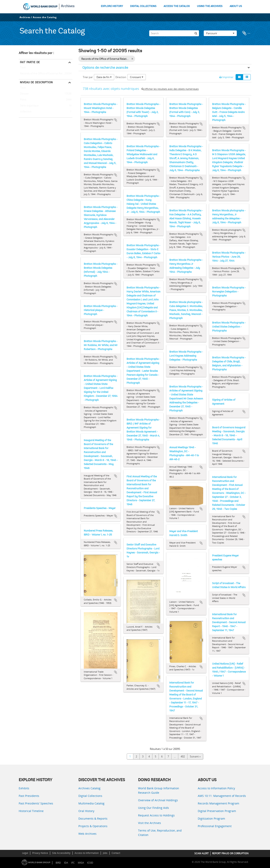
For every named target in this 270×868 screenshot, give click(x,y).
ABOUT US (236, 6)
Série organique (29, 106)
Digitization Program (211, 818)
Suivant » (195, 756)
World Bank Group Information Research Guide (159, 790)
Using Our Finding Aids (154, 808)
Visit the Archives (150, 823)
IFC (73, 863)
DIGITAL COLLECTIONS (143, 6)
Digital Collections (90, 796)
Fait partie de (30, 62)
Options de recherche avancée (105, 68)
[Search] (174, 33)
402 (183, 756)
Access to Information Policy (216, 788)
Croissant (137, 77)
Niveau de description (36, 82)
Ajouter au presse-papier (116, 120)
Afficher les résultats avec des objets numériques (170, 89)
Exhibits (24, 788)
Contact (116, 853)
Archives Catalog (89, 788)
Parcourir (220, 33)
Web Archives (87, 834)
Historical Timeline (31, 811)
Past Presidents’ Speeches (36, 803)
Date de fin (104, 77)
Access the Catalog (45, 17)
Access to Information (87, 853)
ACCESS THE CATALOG (177, 6)
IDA (66, 863)
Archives (68, 6)
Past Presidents (29, 796)
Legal (25, 853)
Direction (121, 77)
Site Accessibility (61, 853)
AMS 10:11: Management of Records (222, 796)
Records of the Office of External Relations (44, 74)
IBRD (58, 863)
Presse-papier (247, 33)
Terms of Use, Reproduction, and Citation (160, 833)
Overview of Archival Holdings (158, 800)
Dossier (24, 94)
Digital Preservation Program (217, 811)
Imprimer (226, 77)
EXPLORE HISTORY (112, 6)
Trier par (88, 77)
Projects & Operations (93, 826)
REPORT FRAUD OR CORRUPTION (230, 853)
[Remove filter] (132, 59)
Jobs (105, 853)
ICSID (90, 863)
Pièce (22, 100)
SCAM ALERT (202, 853)
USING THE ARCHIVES (210, 6)
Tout (23, 68)
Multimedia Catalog (91, 803)
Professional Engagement (215, 826)
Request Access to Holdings (156, 815)
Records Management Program (218, 803)
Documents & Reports (93, 818)
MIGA (81, 863)
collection (25, 112)
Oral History (86, 811)
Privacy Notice (40, 853)
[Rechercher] (196, 33)
